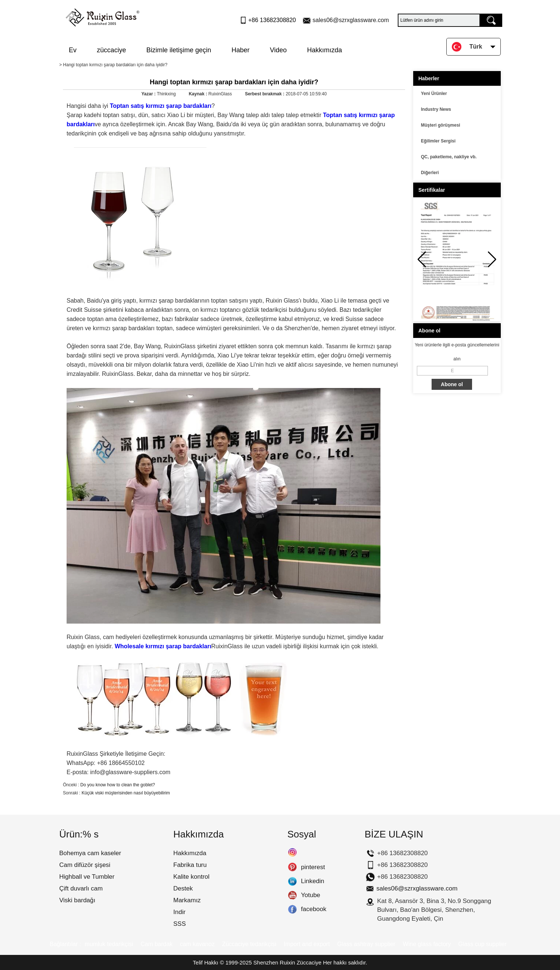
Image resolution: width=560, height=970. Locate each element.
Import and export (307, 944)
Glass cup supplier (482, 944)
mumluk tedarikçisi (109, 944)
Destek (183, 888)
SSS (180, 924)
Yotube (292, 895)
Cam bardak (157, 944)
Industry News (436, 109)
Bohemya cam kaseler (90, 853)
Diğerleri (430, 173)
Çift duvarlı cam (81, 888)
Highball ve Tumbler (87, 877)
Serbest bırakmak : (265, 94)
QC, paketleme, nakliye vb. (449, 157)
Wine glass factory (427, 944)
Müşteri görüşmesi (441, 125)
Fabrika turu (190, 865)
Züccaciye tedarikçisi (249, 944)
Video (279, 50)
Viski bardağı (77, 900)
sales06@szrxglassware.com (351, 20)
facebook (292, 909)
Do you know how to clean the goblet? (118, 785)
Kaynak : (199, 94)
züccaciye (111, 50)
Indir (179, 912)
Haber (240, 50)
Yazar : (149, 94)
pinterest (292, 867)
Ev (73, 50)
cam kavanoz (197, 944)
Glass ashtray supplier (366, 944)
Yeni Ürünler (434, 94)
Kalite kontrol (191, 877)
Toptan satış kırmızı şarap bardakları (160, 106)
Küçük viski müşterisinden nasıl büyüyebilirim (126, 793)
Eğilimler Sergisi (438, 141)
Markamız (187, 900)
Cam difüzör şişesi (85, 865)
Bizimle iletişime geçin (179, 50)
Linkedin (292, 881)
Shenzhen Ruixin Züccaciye (288, 962)
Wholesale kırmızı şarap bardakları (163, 646)
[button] (492, 260)
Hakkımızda (325, 50)
